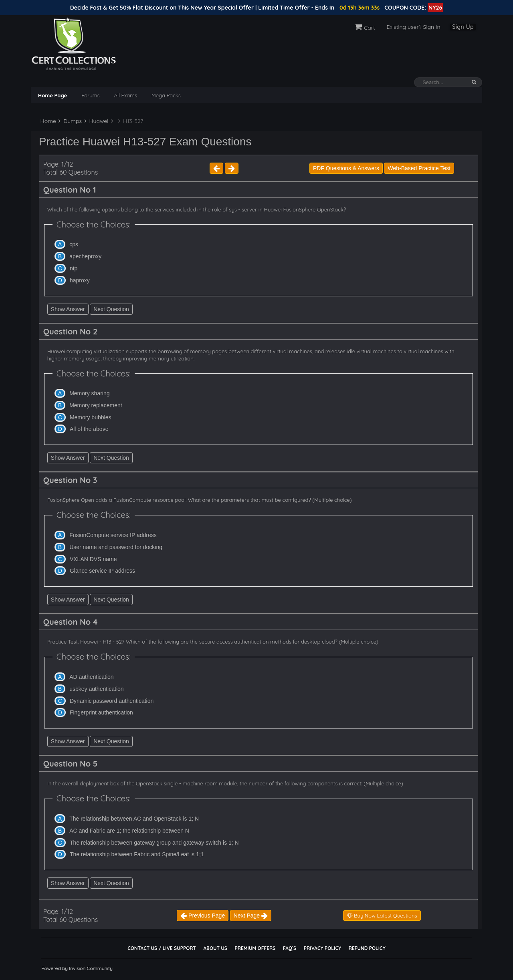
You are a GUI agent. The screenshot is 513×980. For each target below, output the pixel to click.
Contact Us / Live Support (162, 948)
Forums (90, 95)
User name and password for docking (116, 547)
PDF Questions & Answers (346, 168)
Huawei (97, 121)
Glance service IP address (102, 571)
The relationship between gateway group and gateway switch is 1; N (154, 843)
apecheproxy (85, 256)
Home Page (53, 95)
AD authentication (92, 677)
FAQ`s (290, 948)
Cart (365, 28)
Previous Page (203, 916)
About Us (215, 948)
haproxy (80, 280)
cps (74, 244)
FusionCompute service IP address (113, 535)
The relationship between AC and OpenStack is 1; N (134, 819)
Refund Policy (367, 948)
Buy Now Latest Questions (382, 916)
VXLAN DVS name (93, 559)
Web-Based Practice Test (419, 168)
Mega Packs (166, 95)
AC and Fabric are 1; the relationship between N (129, 831)
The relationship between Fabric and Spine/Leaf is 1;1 (137, 854)
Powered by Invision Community (77, 968)
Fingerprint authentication (101, 712)
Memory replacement (96, 405)
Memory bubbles (91, 417)
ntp (74, 268)
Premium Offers (255, 948)
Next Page (251, 916)
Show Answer (68, 309)
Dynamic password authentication (112, 701)
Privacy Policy (322, 948)
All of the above (89, 429)
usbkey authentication (96, 689)
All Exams (126, 95)
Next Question (111, 309)
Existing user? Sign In (413, 27)
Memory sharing (89, 393)
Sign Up (463, 27)
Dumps (70, 121)
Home (47, 121)
